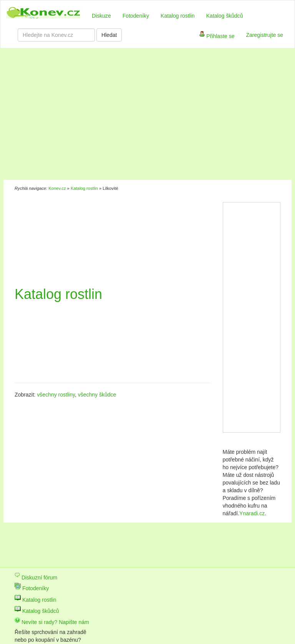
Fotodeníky (136, 16)
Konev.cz (57, 188)
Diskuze (101, 16)
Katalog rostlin (178, 16)
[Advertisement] (114, 115)
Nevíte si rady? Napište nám (52, 622)
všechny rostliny (56, 395)
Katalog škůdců (225, 16)
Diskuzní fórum (36, 578)
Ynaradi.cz (252, 513)
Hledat (109, 35)
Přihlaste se (217, 37)
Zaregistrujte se (265, 35)
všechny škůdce (97, 395)
